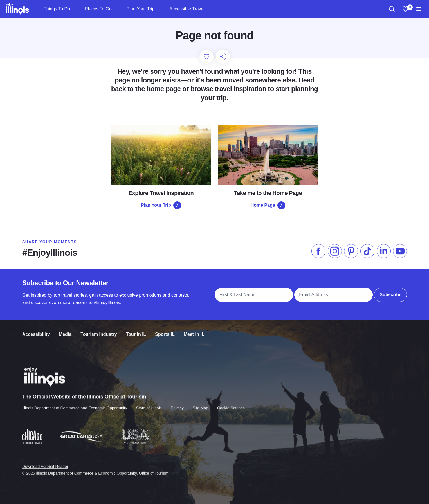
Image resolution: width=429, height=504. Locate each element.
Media (65, 329)
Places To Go (98, 9)
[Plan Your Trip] (159, 9)
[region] (392, 9)
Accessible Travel (187, 9)
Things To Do (57, 9)
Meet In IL (194, 329)
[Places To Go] (116, 9)
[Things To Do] (75, 9)
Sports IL (165, 329)
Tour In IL (136, 329)
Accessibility (36, 329)
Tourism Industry (99, 329)
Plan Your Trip (141, 9)
